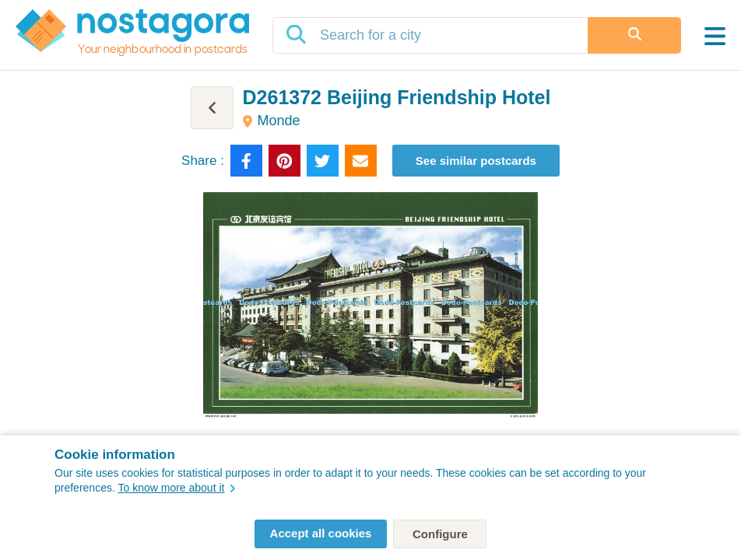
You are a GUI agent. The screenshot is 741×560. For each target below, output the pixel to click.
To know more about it (176, 488)
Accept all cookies (321, 533)
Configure (440, 534)
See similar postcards (476, 161)
